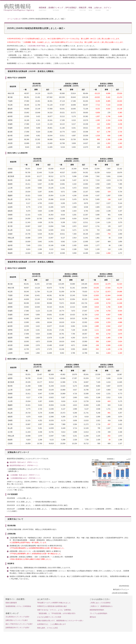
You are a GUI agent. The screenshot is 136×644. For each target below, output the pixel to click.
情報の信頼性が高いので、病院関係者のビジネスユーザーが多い (60, 621)
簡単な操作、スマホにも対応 (48, 628)
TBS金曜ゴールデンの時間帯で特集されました (54, 603)
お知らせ (98, 8)
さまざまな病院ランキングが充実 (49, 617)
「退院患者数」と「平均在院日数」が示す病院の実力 (56, 613)
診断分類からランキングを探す (17, 620)
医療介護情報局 (11, 603)
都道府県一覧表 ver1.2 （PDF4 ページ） (24, 462)
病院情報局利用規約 (97, 610)
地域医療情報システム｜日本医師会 (18, 606)
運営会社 (93, 617)
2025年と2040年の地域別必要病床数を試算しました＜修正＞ (36, 28)
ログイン (108, 8)
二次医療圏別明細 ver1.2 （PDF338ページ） (25, 478)
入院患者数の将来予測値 (36, 46)
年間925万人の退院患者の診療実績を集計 (52, 606)
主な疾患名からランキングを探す (18, 617)
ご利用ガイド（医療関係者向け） (102, 606)
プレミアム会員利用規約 (98, 613)
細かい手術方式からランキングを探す (19, 624)
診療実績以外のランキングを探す (18, 628)
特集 (90, 8)
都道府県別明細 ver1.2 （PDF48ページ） (24, 466)
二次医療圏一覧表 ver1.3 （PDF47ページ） (25, 475)
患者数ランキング (56, 8)
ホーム (10, 19)
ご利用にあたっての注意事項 (100, 603)
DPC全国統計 (71, 8)
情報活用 (83, 8)
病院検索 (42, 8)
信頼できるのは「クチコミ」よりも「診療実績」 (55, 610)
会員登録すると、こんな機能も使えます (52, 624)
